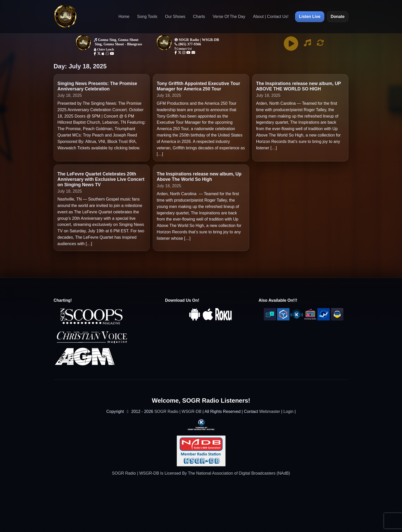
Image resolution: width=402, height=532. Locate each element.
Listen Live (310, 17)
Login (289, 411)
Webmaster (270, 411)
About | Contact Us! (271, 17)
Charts (199, 17)
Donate (338, 17)
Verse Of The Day (229, 17)
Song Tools (147, 17)
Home (124, 17)
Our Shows (175, 17)
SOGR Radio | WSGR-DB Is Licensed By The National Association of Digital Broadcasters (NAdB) (201, 473)
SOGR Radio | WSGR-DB (178, 411)
